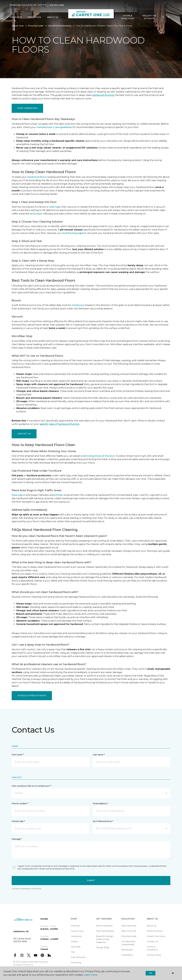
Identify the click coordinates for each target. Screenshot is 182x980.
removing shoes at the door (99, 456)
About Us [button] (53, 17)
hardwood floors (37, 177)
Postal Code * (18, 821)
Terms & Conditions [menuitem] (152, 948)
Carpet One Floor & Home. (35, 962)
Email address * (100, 804)
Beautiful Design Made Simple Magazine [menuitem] (105, 939)
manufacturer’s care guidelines (54, 127)
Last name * (99, 755)
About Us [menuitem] (152, 926)
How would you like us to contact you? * (31, 786)
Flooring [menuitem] (75, 926)
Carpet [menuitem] (74, 941)
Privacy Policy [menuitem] (154, 955)
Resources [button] (34, 17)
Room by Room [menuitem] (155, 931)
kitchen (59, 495)
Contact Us (24, 434)
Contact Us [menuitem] (152, 941)
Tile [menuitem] (73, 952)
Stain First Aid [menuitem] (129, 931)
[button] (163, 17)
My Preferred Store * (103, 821)
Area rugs (17, 495)
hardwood (78, 305)
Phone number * (20, 804)
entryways (36, 214)
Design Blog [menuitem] (102, 947)
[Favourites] (169, 17)
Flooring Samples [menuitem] (105, 931)
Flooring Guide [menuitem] (129, 936)
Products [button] (16, 17)
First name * (18, 755)
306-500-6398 (57, 5)
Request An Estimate (149, 17)
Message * (17, 839)
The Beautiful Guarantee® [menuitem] (128, 943)
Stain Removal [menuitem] (129, 926)
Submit (91, 880)
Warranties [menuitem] (127, 950)
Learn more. (91, 975)
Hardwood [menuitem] (76, 936)
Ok (151, 973)
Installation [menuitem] (127, 955)
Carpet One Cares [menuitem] (156, 936)
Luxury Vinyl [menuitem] (77, 931)
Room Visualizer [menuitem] (104, 926)
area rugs (55, 207)
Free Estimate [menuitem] (78, 957)
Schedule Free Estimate (32, 696)
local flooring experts (74, 233)
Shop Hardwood (27, 108)
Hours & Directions (128, 17)
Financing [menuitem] (76, 963)
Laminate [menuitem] (76, 947)
